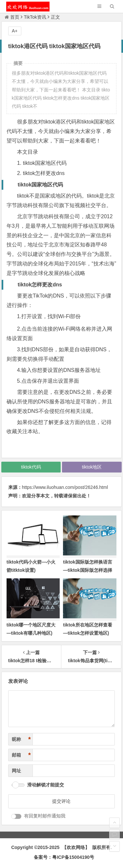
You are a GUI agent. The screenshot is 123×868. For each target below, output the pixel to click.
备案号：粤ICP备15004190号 (64, 857)
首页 (12, 17)
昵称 (21, 739)
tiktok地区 (92, 467)
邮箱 (21, 755)
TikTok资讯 (35, 17)
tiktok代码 (31, 467)
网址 (16, 771)
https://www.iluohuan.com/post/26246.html (65, 487)
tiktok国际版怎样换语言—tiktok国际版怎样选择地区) (87, 570)
